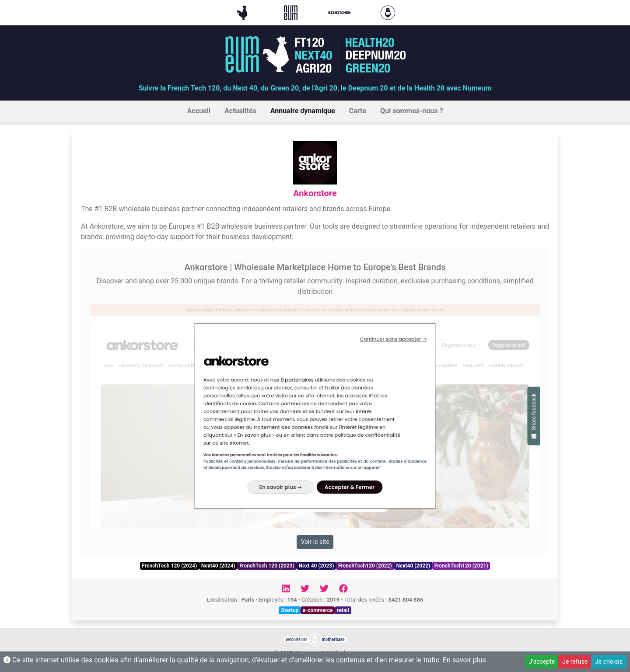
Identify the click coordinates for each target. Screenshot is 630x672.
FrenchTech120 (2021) (461, 566)
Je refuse (575, 662)
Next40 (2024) (218, 566)
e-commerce (318, 610)
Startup (290, 610)
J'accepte (542, 662)
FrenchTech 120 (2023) (267, 566)
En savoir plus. (465, 660)
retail (343, 610)
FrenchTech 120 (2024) (169, 566)
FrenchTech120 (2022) (365, 566)
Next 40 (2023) (317, 566)
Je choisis (609, 662)
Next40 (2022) (413, 566)
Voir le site (315, 542)
